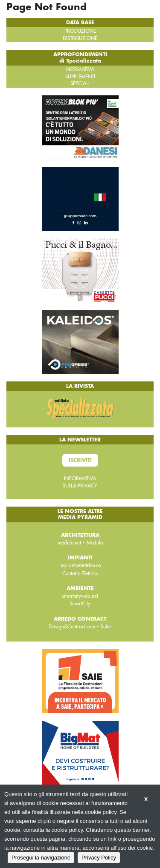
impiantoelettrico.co (80, 565)
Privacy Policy (99, 858)
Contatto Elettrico (80, 573)
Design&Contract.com (72, 627)
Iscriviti (80, 460)
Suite (106, 627)
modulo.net (69, 543)
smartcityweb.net (80, 596)
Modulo (95, 543)
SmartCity (80, 604)
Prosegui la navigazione (41, 858)
